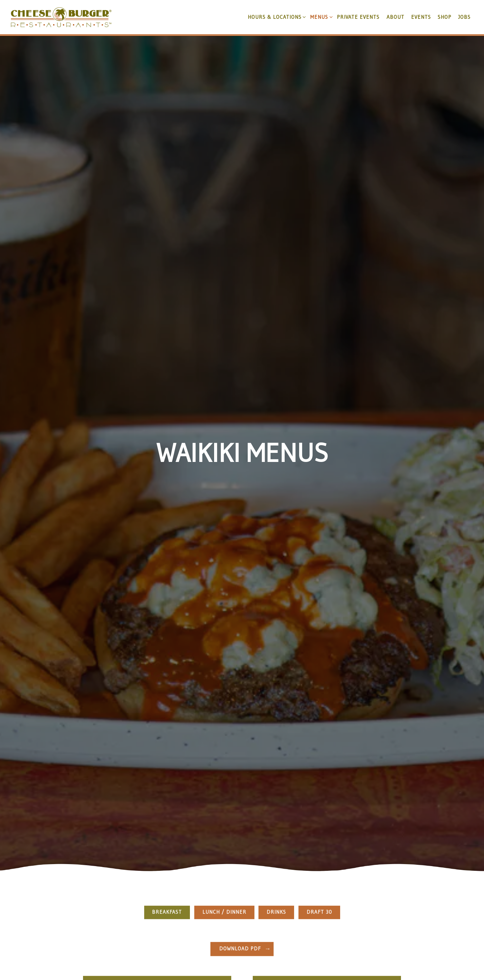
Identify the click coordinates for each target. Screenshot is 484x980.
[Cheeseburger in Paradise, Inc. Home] (61, 17)
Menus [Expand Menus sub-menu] (320, 17)
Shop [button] (445, 17)
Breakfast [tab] (167, 848)
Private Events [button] (358, 17)
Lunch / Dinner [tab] (224, 848)
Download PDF (240, 885)
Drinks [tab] (276, 848)
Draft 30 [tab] (319, 848)
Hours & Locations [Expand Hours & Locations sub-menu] (276, 17)
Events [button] (421, 17)
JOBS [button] (464, 17)
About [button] (395, 17)
